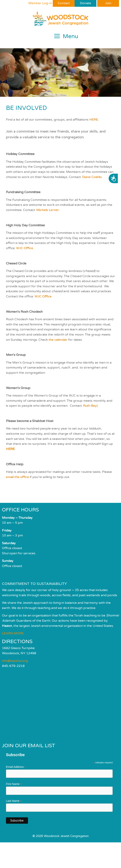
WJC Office (25, 248)
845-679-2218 (13, 666)
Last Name (14, 801)
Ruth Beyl (90, 406)
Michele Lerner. (48, 210)
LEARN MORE (13, 633)
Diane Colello (92, 177)
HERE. (11, 449)
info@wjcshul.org (15, 661)
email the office (17, 477)
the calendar (58, 340)
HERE (94, 120)
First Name (14, 784)
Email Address (16, 767)
